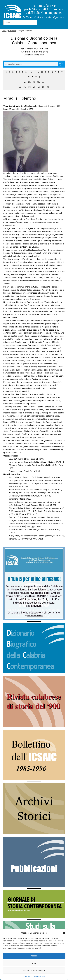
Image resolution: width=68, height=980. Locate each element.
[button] (64, 933)
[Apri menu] (63, 23)
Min (34, 87)
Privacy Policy (39, 976)
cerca (61, 64)
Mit (48, 87)
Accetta (34, 956)
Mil (29, 87)
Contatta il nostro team (34, 55)
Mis (44, 87)
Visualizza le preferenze (34, 971)
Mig (25, 87)
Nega (34, 963)
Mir (39, 87)
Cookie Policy (27, 976)
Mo (38, 82)
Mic (20, 87)
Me (29, 82)
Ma (25, 82)
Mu (43, 82)
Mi (34, 82)
